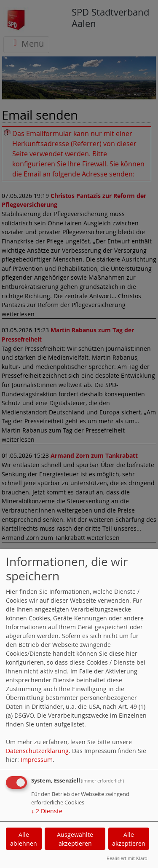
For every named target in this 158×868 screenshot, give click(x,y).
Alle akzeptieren (129, 839)
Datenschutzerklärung (37, 751)
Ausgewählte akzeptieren (75, 839)
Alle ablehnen (24, 839)
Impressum (37, 760)
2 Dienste (47, 811)
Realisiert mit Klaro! (128, 858)
